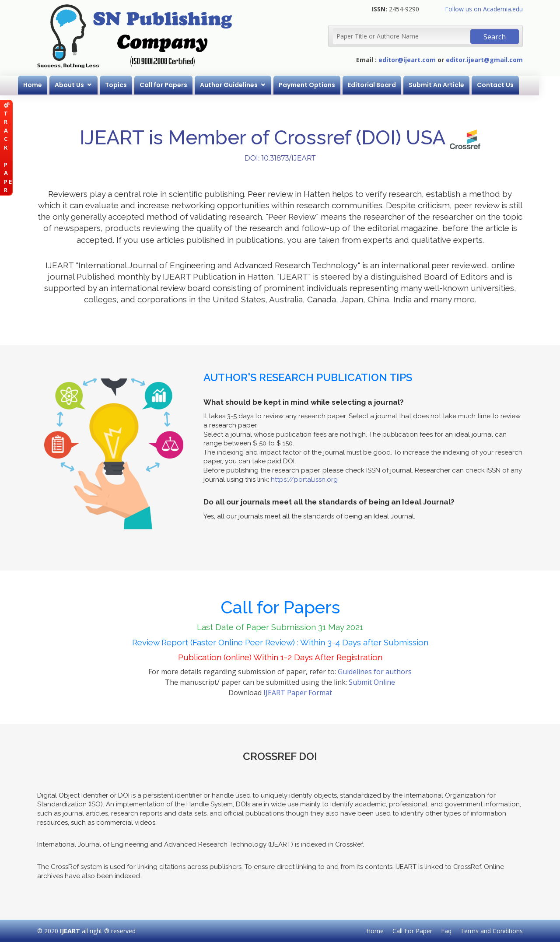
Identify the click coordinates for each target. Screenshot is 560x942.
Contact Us (506, 85)
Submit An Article (447, 85)
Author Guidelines (239, 85)
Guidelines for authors (375, 672)
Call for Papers (174, 85)
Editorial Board (382, 85)
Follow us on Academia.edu (484, 9)
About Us (80, 85)
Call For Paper (412, 931)
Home (43, 85)
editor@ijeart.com (407, 60)
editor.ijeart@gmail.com (484, 60)
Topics (126, 85)
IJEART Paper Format (298, 693)
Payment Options (317, 85)
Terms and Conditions (492, 931)
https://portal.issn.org (304, 480)
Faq (446, 931)
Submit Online (372, 682)
